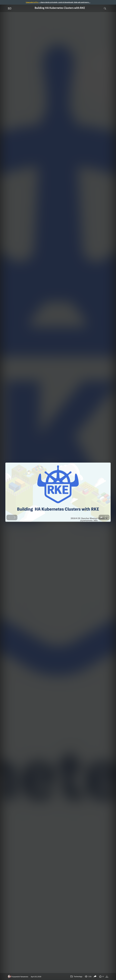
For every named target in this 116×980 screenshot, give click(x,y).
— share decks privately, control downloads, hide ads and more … (58, 2)
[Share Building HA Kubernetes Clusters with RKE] (95, 977)
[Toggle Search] (105, 8)
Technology (76, 976)
